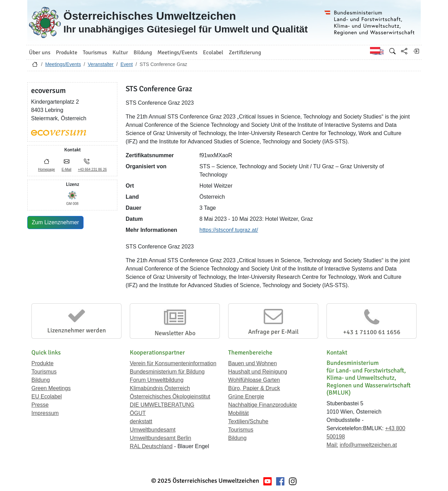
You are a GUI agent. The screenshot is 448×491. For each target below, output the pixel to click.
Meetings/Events (63, 64)
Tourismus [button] (95, 53)
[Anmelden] (416, 51)
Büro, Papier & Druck (254, 388)
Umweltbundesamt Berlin (160, 438)
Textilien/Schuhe (248, 421)
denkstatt (141, 421)
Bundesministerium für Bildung (167, 372)
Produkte (42, 363)
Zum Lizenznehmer (55, 222)
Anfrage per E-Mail (273, 332)
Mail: (332, 445)
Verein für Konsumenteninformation (173, 363)
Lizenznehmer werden (77, 330)
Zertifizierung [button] (245, 53)
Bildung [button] (143, 53)
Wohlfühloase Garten (254, 380)
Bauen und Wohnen (252, 363)
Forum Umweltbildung (157, 380)
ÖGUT (138, 413)
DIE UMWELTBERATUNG (162, 405)
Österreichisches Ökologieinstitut (170, 396)
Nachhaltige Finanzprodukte (262, 405)
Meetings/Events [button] (177, 53)
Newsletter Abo (175, 333)
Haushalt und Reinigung (258, 372)
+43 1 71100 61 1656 (372, 332)
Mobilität (238, 413)
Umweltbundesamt (153, 430)
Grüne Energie (246, 396)
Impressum (45, 413)
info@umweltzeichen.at (368, 445)
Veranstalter (101, 64)
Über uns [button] (40, 53)
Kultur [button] (120, 53)
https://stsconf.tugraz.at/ (229, 230)
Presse (40, 405)
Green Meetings (51, 388)
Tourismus (44, 372)
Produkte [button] (67, 53)
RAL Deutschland (151, 446)
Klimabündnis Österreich (160, 388)
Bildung (41, 380)
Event (127, 64)
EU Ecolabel (47, 396)
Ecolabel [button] (213, 53)
